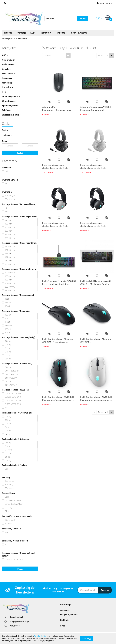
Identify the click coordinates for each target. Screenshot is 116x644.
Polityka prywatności (69, 614)
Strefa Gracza (9, 101)
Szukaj (20, 153)
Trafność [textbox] (47, 56)
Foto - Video (8, 74)
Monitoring (8, 83)
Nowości (8, 33)
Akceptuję (87, 639)
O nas (63, 626)
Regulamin (65, 610)
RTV (5, 92)
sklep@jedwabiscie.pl (19, 621)
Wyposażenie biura (11, 115)
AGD (33, 33)
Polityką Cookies (40, 636)
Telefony (7, 110)
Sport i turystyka (80, 33)
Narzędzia (8, 87)
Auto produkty (9, 60)
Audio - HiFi (8, 64)
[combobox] (56, 56)
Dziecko (62, 33)
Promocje (21, 33)
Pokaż (20, 569)
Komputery (47, 33)
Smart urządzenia (11, 96)
